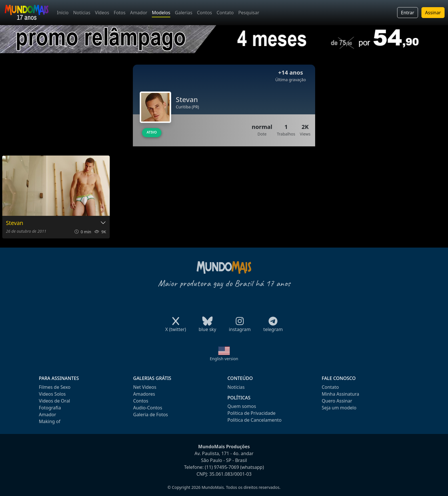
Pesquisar (249, 13)
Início (63, 13)
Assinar (433, 13)
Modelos (161, 13)
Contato (225, 13)
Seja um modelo (339, 408)
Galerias (184, 13)
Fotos (120, 13)
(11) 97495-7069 (222, 467)
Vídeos (102, 13)
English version (224, 359)
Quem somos (242, 406)
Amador (139, 13)
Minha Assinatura (340, 394)
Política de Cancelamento (254, 420)
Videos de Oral (54, 401)
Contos (204, 13)
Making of (50, 421)
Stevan (15, 223)
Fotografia (50, 408)
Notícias (82, 13)
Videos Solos (52, 394)
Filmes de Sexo (55, 387)
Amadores (144, 394)
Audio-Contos (148, 408)
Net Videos (145, 387)
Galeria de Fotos (151, 415)
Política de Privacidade (251, 413)
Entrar (407, 13)
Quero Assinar (337, 401)
